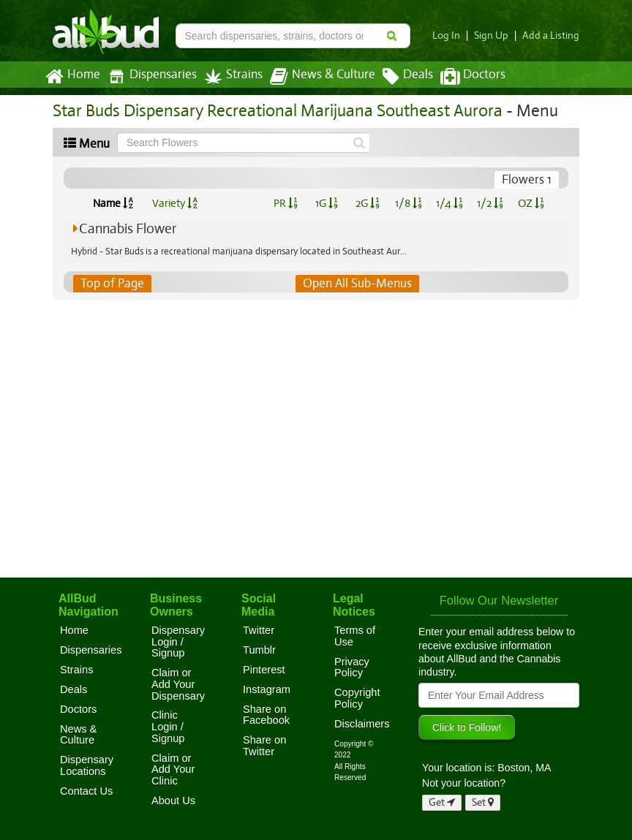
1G (326, 203)
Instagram (267, 689)
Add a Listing (552, 35)
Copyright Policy (357, 698)
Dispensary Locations (87, 765)
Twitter (259, 630)
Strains (228, 76)
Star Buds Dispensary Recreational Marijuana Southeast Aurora (271, 111)
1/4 (449, 203)
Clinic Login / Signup (168, 726)
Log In (452, 35)
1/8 (409, 203)
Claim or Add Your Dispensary (178, 684)
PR (285, 203)
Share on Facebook (266, 715)
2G (367, 203)
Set (483, 802)
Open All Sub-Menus (357, 284)
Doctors (460, 77)
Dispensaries (149, 76)
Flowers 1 (527, 180)
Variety (175, 203)
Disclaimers (362, 724)
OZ (531, 203)
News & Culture (315, 77)
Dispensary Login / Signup (178, 642)
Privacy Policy (352, 667)
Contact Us (86, 791)
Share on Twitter (264, 746)
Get (442, 802)
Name (113, 203)
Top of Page (112, 284)
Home (72, 77)
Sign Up (496, 35)
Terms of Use (355, 636)
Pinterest (264, 670)
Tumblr (259, 650)
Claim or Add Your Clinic (173, 769)
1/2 (490, 203)
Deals (397, 77)
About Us (173, 801)
